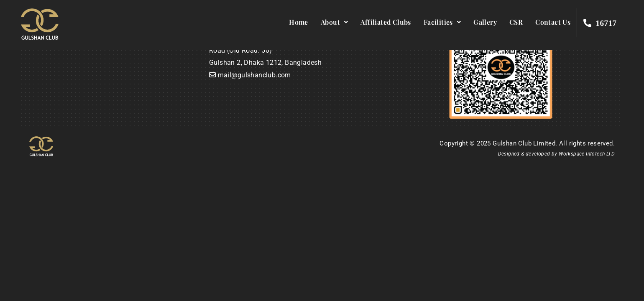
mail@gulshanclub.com (254, 75)
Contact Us (553, 22)
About (334, 22)
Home (299, 22)
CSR (516, 22)
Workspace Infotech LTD (587, 154)
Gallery (485, 22)
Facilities (442, 22)
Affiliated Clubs (386, 22)
